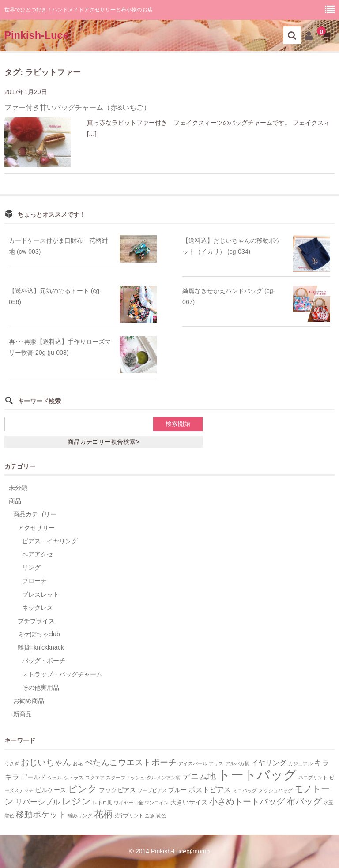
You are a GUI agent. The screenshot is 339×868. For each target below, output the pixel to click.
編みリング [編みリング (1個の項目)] (80, 815)
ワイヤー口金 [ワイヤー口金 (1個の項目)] (128, 803)
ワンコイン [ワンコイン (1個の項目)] (156, 803)
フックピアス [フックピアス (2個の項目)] (117, 790)
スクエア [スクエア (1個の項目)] (95, 778)
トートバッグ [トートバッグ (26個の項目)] (257, 775)
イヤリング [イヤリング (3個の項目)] (269, 763)
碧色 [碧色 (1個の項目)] (9, 815)
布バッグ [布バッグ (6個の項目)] (304, 801)
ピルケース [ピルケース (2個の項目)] (51, 790)
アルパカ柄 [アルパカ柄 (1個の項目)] (237, 763)
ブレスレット (41, 594)
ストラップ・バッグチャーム (62, 674)
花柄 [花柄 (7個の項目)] (103, 814)
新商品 (23, 714)
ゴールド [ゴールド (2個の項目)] (34, 777)
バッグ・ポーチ (44, 661)
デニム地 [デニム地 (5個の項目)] (199, 776)
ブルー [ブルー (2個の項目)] (177, 790)
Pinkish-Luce (36, 35)
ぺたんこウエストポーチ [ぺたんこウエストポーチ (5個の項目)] (130, 762)
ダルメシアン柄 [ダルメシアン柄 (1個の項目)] (164, 778)
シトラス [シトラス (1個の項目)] (74, 778)
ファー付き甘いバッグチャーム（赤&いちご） (77, 107)
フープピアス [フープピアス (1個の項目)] (152, 790)
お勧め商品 (29, 701)
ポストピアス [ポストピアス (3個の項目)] (210, 790)
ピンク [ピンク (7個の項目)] (83, 789)
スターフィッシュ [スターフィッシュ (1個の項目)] (125, 778)
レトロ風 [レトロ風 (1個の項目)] (102, 803)
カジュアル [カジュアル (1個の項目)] (300, 763)
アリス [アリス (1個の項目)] (216, 763)
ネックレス (38, 608)
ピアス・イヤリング (50, 541)
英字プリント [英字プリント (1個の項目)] (129, 815)
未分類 (18, 488)
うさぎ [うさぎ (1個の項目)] (12, 763)
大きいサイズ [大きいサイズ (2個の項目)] (189, 802)
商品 (15, 501)
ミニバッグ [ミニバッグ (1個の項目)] (245, 790)
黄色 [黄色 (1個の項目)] (161, 815)
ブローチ (34, 581)
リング (31, 567)
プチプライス (36, 621)
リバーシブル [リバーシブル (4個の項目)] (38, 802)
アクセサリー (36, 528)
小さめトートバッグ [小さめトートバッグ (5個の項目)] (247, 802)
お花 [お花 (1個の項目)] (78, 763)
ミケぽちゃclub (39, 634)
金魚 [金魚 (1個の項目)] (150, 815)
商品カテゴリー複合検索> (103, 442)
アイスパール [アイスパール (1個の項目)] (193, 763)
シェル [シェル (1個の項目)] (55, 778)
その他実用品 (41, 688)
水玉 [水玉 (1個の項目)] (328, 803)
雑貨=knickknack (41, 647)
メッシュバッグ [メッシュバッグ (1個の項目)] (276, 790)
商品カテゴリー (35, 514)
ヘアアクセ (38, 554)
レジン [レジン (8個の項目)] (76, 801)
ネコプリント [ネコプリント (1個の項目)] (313, 778)
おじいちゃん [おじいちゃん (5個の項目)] (46, 762)
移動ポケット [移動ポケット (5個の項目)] (41, 814)
